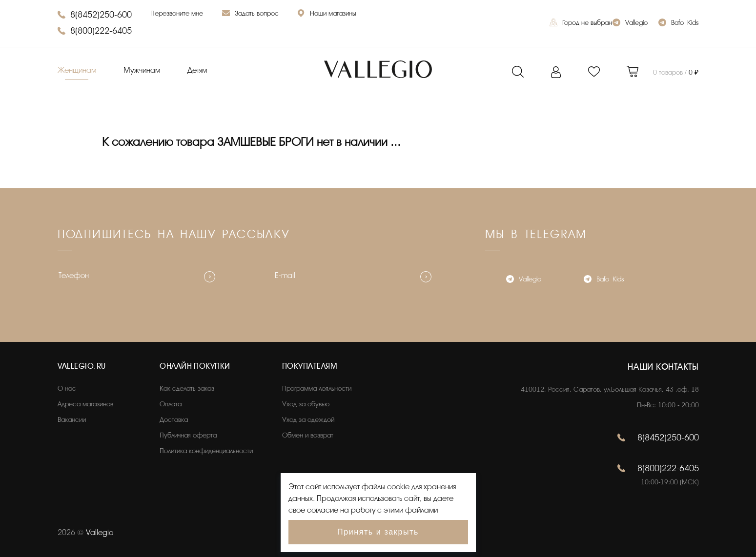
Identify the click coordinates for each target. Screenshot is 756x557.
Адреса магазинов (85, 404)
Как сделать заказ (187, 388)
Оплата (171, 404)
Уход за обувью (306, 404)
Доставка (174, 420)
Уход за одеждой (308, 420)
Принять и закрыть (378, 532)
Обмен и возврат (308, 435)
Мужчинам (142, 70)
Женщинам (77, 70)
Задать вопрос (250, 14)
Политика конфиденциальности (206, 451)
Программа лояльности (317, 388)
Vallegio (630, 24)
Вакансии (72, 420)
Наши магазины (327, 14)
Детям (197, 70)
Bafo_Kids (678, 24)
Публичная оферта (188, 435)
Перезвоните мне (177, 13)
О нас (67, 388)
